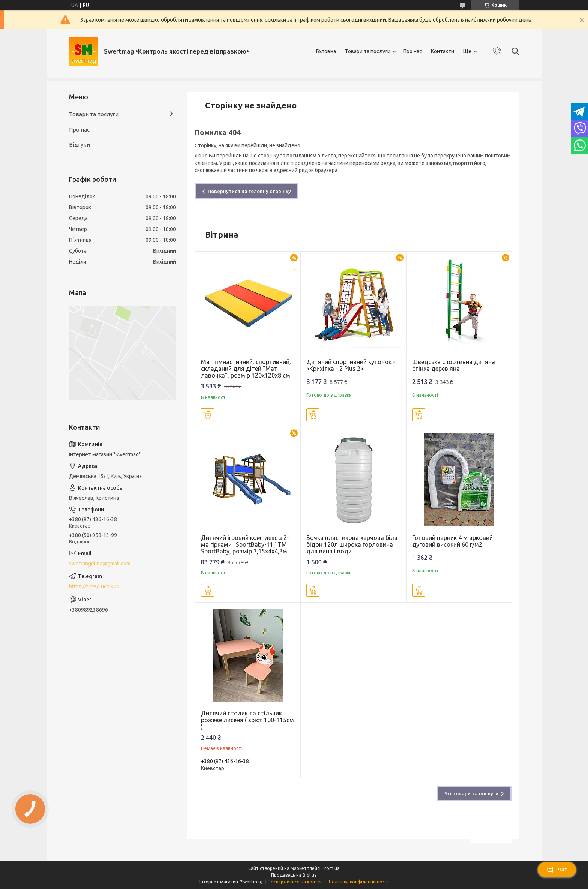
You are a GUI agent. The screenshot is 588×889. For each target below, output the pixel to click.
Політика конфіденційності (359, 882)
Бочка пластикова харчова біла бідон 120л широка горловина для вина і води (352, 544)
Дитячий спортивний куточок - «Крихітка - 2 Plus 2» (351, 365)
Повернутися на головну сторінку (249, 191)
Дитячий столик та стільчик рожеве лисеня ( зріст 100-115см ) (247, 720)
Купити (208, 415)
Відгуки (79, 145)
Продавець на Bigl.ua (294, 875)
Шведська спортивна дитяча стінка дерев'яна (454, 365)
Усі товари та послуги (471, 793)
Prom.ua (331, 868)
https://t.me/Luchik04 (94, 586)
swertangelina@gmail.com (100, 564)
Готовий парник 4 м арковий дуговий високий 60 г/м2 (452, 541)
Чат (557, 870)
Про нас (412, 51)
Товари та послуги (368, 51)
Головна (326, 51)
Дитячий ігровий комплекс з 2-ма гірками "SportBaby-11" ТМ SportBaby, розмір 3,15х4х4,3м (245, 544)
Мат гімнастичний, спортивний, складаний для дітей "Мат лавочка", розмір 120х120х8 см (246, 369)
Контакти (442, 51)
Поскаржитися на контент (297, 882)
